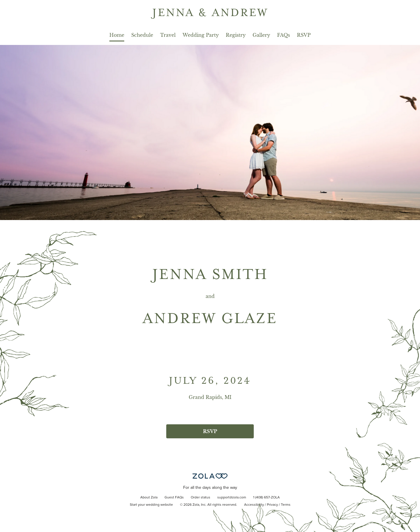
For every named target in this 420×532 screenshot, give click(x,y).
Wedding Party (201, 35)
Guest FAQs (174, 498)
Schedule (142, 35)
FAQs (283, 35)
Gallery (261, 35)
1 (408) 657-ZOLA (266, 498)
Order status (201, 498)
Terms (286, 505)
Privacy (272, 505)
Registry (236, 35)
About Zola (149, 498)
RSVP (304, 35)
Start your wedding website (151, 505)
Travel (168, 35)
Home (117, 35)
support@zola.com (232, 498)
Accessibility (254, 505)
